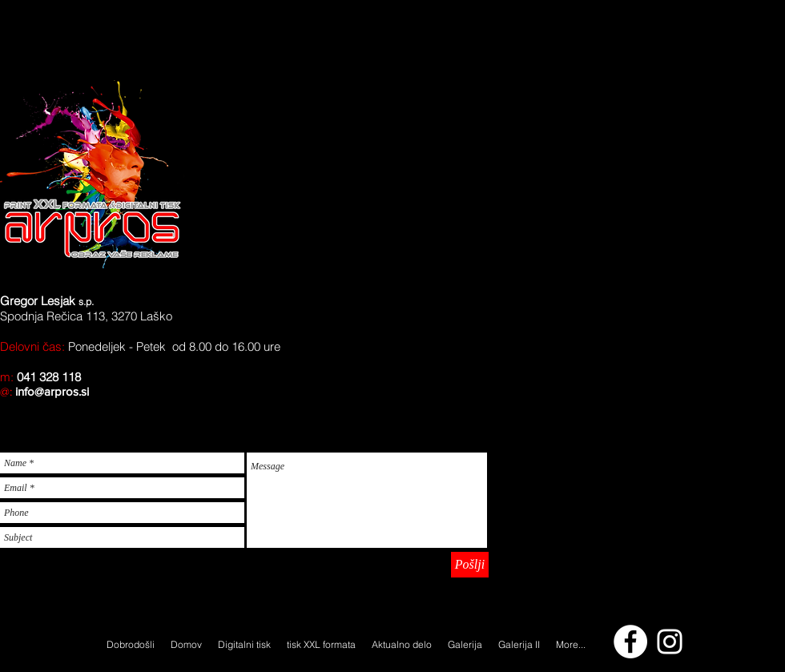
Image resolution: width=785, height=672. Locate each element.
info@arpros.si (52, 391)
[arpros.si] (670, 642)
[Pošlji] (470, 565)
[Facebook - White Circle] (630, 642)
